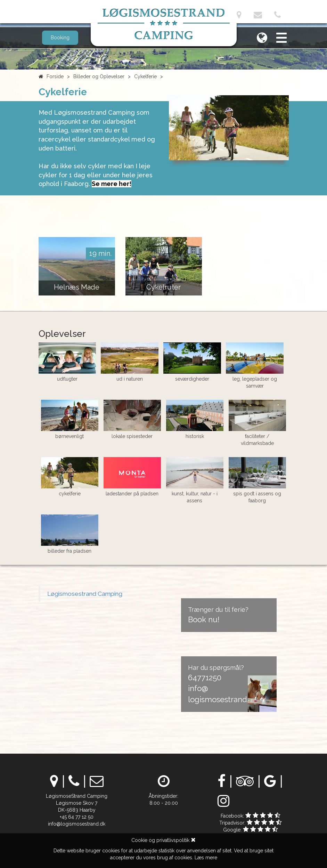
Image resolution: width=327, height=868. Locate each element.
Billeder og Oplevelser (99, 76)
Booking (60, 38)
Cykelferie (145, 76)
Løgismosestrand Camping (85, 594)
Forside (55, 76)
